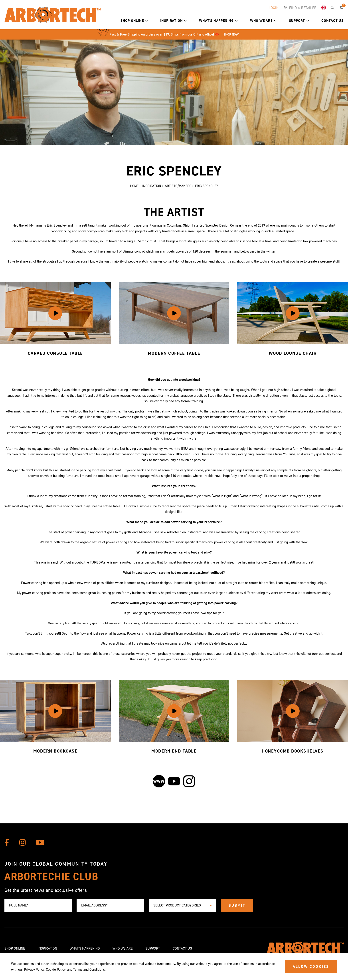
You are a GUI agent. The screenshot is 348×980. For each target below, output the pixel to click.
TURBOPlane (99, 563)
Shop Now (231, 35)
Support (299, 21)
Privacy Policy (34, 969)
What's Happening (218, 21)
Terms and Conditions (89, 969)
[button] (147, 21)
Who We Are (263, 21)
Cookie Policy (56, 969)
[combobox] (183, 905)
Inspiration (174, 21)
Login (274, 8)
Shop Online (134, 21)
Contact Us (332, 21)
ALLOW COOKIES (311, 966)
